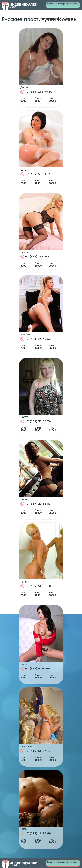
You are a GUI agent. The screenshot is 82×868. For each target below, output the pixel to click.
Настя (24, 417)
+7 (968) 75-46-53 (36, 339)
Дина (24, 664)
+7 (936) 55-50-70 (36, 421)
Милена (25, 334)
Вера (24, 499)
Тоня (24, 582)
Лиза (24, 829)
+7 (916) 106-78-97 (36, 92)
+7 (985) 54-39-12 (36, 174)
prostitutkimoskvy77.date (55, 19)
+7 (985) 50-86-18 (36, 586)
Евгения (26, 170)
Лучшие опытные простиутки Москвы (63, 4)
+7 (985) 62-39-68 (36, 669)
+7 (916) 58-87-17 (36, 751)
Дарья (24, 87)
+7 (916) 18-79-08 (36, 833)
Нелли (25, 252)
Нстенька (27, 746)
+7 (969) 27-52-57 (36, 504)
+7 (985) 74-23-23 (36, 257)
